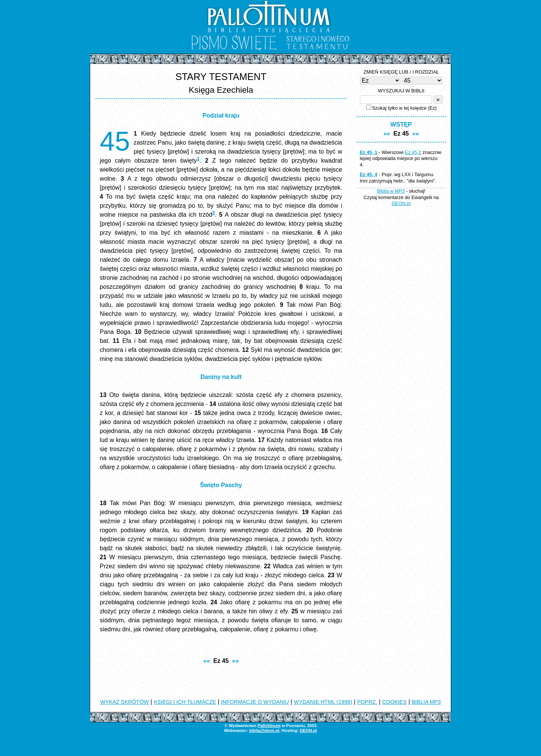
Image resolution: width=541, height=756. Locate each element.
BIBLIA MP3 (426, 702)
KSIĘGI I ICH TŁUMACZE (185, 702)
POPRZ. (367, 702)
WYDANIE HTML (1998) (323, 702)
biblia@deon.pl (264, 730)
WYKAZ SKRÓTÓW (125, 702)
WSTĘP (401, 124)
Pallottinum (269, 726)
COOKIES (394, 702)
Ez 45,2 (413, 152)
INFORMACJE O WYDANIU (255, 702)
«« (207, 661)
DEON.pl (401, 203)
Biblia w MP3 (391, 191)
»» (236, 661)
